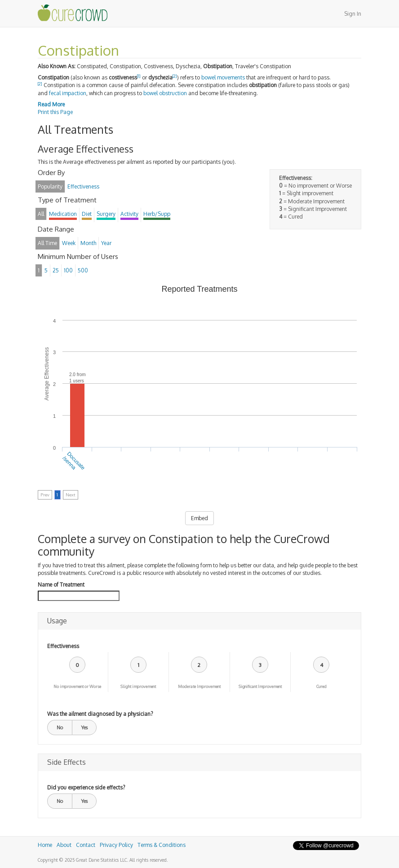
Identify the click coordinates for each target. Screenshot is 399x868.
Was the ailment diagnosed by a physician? (100, 714)
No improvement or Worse (77, 686)
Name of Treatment (61, 585)
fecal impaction (68, 93)
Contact (86, 845)
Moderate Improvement (199, 686)
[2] (175, 76)
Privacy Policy (116, 845)
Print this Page (55, 112)
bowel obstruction (165, 93)
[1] (139, 76)
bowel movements (223, 77)
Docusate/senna (74, 461)
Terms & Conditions (162, 845)
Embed (199, 518)
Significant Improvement (260, 686)
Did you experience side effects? (86, 787)
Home (45, 845)
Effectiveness (63, 646)
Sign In (353, 14)
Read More (51, 104)
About (64, 845)
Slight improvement (138, 686)
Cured (321, 686)
